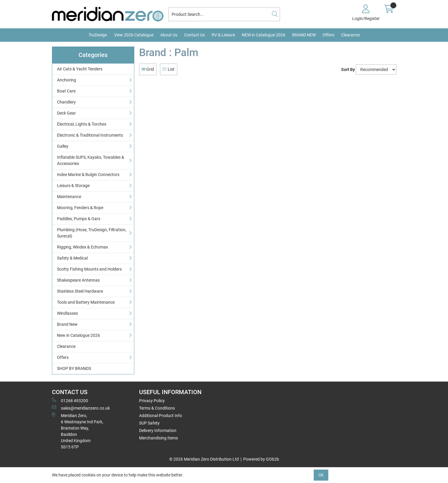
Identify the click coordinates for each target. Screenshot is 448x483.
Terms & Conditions (157, 408)
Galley (63, 146)
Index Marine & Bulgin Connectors (88, 175)
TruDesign (98, 35)
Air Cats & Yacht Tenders (80, 69)
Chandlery (66, 102)
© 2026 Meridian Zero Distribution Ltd (204, 459)
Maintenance (69, 197)
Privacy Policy (152, 401)
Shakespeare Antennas (78, 280)
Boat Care (66, 91)
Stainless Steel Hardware (80, 291)
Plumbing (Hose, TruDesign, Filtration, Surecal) (92, 233)
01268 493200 (70, 400)
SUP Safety (149, 423)
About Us (169, 35)
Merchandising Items (158, 438)
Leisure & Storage (73, 186)
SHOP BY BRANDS (74, 368)
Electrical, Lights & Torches (82, 124)
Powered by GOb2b (261, 459)
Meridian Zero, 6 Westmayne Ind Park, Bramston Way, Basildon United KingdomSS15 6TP (78, 431)
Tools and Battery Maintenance (86, 302)
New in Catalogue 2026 (78, 335)
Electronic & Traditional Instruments (90, 135)
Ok (321, 475)
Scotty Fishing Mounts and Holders (89, 269)
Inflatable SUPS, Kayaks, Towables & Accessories (91, 160)
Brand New (67, 324)
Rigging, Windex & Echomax (83, 247)
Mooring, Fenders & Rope (80, 208)
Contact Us (194, 35)
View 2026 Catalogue (134, 35)
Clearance (350, 35)
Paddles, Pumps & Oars (79, 219)
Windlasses (67, 313)
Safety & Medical (72, 258)
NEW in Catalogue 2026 (264, 35)
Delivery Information (158, 430)
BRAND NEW (304, 35)
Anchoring (67, 80)
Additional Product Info (161, 416)
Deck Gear (66, 113)
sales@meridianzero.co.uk (81, 408)
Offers (328, 35)
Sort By (348, 70)
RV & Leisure (223, 35)
